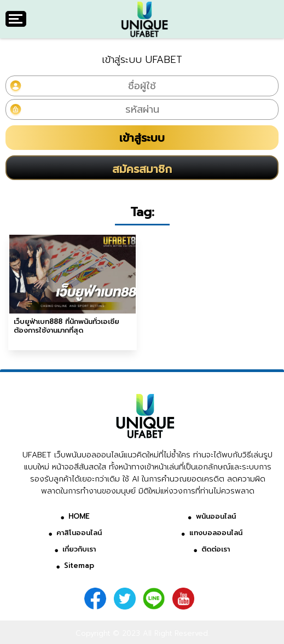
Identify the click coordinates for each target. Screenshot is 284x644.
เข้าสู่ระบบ (142, 138)
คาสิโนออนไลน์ (79, 533)
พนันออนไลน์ (216, 516)
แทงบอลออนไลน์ (216, 533)
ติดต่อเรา (216, 549)
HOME (79, 516)
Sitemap (79, 565)
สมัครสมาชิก (142, 169)
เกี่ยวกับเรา (79, 549)
